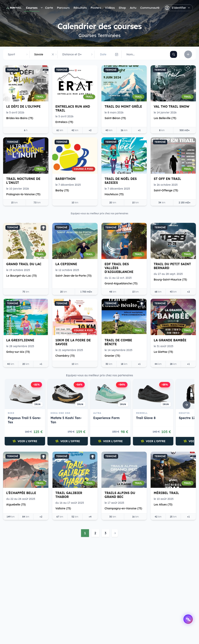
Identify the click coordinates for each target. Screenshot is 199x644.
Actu (133, 8)
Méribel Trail (166, 493)
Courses (32, 8)
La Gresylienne (20, 340)
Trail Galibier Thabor (69, 495)
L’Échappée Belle (21, 493)
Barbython (65, 179)
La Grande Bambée (170, 340)
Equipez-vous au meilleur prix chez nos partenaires (100, 375)
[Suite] (187, 405)
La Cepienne (66, 264)
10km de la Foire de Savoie (73, 342)
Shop (122, 8)
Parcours (63, 8)
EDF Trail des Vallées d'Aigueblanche (119, 268)
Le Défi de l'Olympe (23, 106)
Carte (49, 8)
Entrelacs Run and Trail (73, 108)
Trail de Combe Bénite (118, 342)
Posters (96, 8)
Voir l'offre (25, 441)
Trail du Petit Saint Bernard (172, 266)
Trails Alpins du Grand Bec (120, 495)
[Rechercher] (174, 54)
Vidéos (110, 8)
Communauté (150, 8)
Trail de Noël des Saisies (121, 181)
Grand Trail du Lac (24, 264)
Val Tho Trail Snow (172, 106)
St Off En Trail (167, 179)
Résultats (80, 8)
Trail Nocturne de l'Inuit (23, 181)
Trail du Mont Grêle (123, 106)
